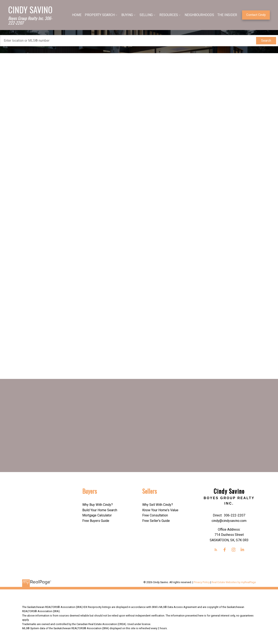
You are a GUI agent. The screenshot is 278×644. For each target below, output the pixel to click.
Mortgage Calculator (97, 515)
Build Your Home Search (100, 510)
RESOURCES (167, 15)
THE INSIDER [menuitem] (226, 15)
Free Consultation (155, 515)
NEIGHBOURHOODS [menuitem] (198, 15)
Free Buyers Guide (96, 521)
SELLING (145, 15)
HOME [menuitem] (76, 15)
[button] (255, 15)
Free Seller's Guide (156, 521)
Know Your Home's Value (160, 510)
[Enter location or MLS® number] (129, 41)
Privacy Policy (202, 582)
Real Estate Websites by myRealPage (234, 582)
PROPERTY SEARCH (98, 15)
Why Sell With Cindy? (158, 505)
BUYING (126, 15)
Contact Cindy (255, 15)
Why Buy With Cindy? (98, 505)
